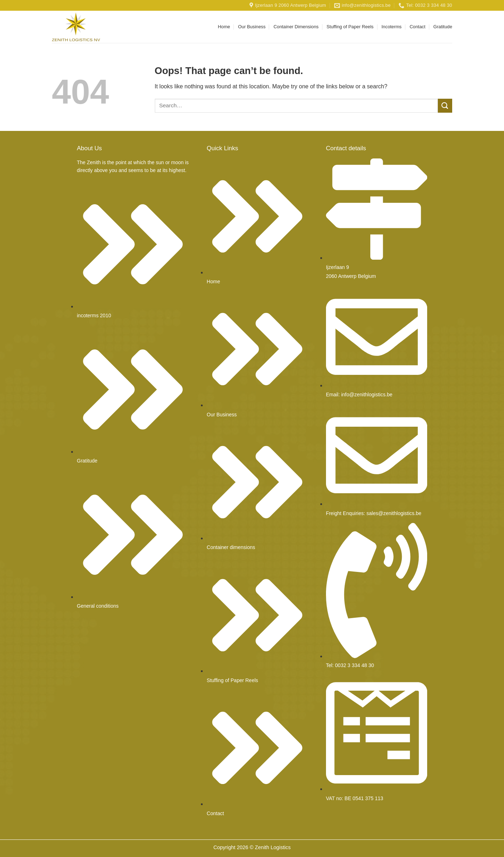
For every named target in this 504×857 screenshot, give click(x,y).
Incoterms (391, 27)
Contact (417, 27)
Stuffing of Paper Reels (350, 27)
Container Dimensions (296, 27)
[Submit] (445, 106)
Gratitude (443, 27)
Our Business (252, 27)
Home (224, 27)
